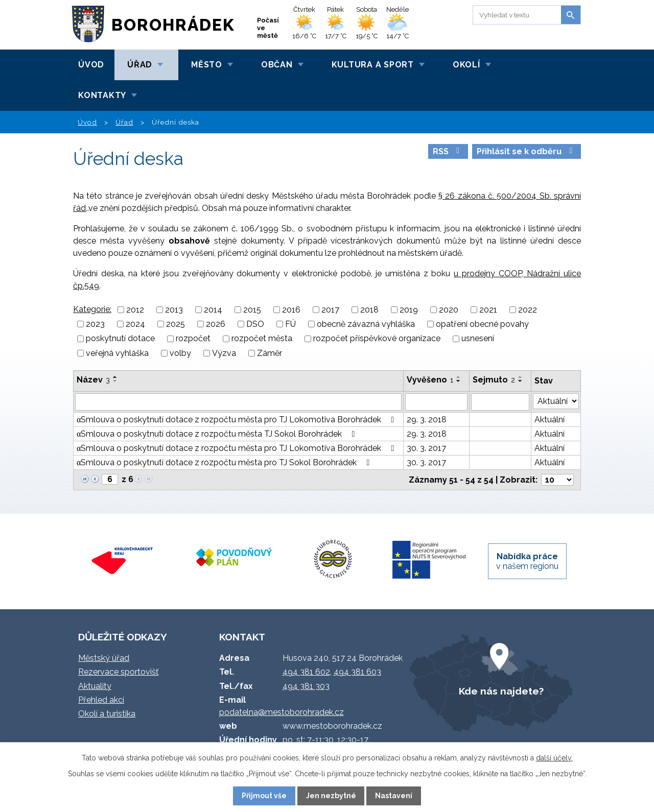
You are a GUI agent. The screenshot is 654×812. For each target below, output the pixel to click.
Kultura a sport (373, 65)
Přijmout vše (264, 796)
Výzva (224, 353)
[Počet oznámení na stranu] (557, 480)
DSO (255, 324)
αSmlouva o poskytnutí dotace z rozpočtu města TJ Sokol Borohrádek (217, 434)
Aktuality (95, 686)
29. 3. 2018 (427, 420)
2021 (488, 310)
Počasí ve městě (268, 28)
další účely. (554, 758)
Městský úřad (104, 658)
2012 (135, 310)
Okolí (466, 65)
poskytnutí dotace (120, 339)
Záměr (270, 353)
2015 (252, 310)
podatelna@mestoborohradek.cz (282, 712)
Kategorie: (92, 309)
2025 (176, 324)
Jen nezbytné (331, 796)
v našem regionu (527, 561)
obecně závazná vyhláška (366, 324)
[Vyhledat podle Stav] (556, 401)
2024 (135, 324)
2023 (95, 324)
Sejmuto (494, 380)
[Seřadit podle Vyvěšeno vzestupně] (459, 377)
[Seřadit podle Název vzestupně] (115, 377)
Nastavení (394, 796)
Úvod (91, 65)
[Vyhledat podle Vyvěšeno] (436, 402)
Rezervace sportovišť (118, 672)
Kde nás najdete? (501, 691)
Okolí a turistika (107, 714)
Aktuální (550, 420)
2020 (449, 310)
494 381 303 (306, 686)
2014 (213, 310)
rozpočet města (262, 339)
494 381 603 (357, 672)
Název (93, 380)
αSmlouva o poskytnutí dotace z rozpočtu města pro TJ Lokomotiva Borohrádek (237, 420)
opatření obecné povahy (482, 324)
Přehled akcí (101, 700)
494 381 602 (306, 672)
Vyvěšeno (430, 380)
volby (180, 353)
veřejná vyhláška (117, 353)
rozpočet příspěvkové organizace (377, 339)
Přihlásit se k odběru (526, 151)
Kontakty (102, 95)
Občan (277, 65)
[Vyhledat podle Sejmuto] (500, 402)
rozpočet (193, 339)
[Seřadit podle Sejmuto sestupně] (521, 381)
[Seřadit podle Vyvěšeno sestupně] (459, 381)
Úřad (140, 65)
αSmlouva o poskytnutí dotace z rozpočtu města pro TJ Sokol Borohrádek (225, 462)
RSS (448, 151)
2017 (330, 310)
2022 (528, 310)
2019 (409, 310)
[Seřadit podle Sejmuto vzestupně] (521, 377)
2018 (369, 310)
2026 (216, 324)
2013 (174, 310)
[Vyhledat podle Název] (238, 402)
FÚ (290, 324)
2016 (291, 310)
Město (207, 65)
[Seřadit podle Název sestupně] (115, 381)
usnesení (478, 339)
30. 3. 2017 (426, 448)
